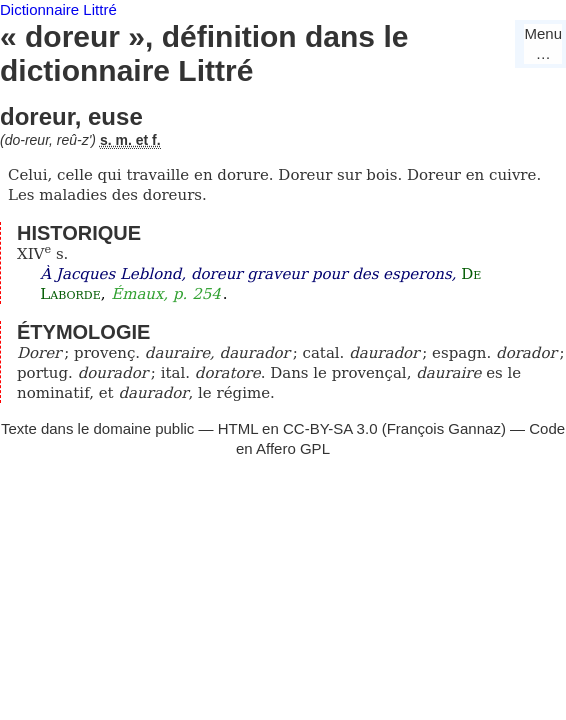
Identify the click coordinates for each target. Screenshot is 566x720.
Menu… (543, 43)
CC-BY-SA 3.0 (330, 428)
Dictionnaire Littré (58, 9)
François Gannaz (444, 428)
